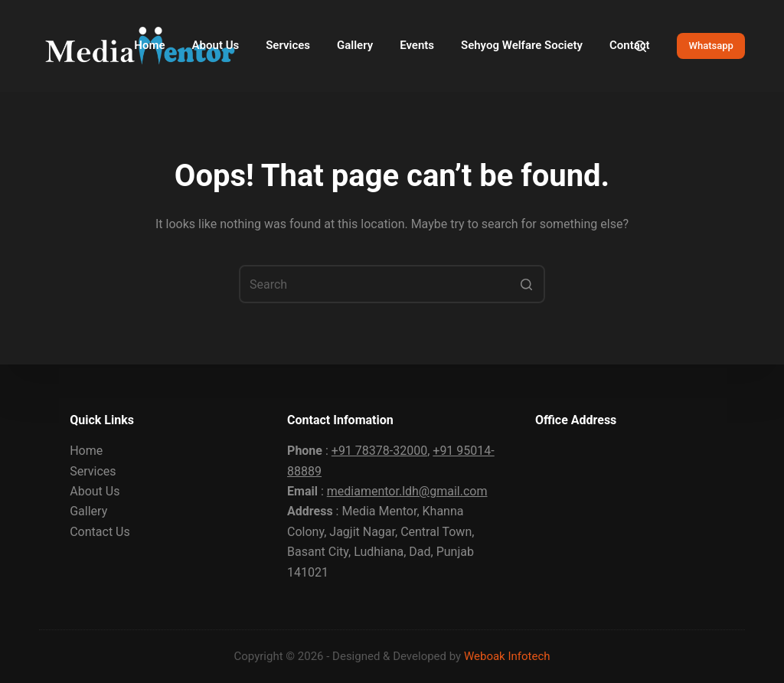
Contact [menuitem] (630, 45)
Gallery (88, 511)
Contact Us (100, 532)
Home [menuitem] (149, 45)
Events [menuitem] (417, 45)
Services (93, 471)
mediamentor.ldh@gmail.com (407, 491)
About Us (95, 491)
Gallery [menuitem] (355, 45)
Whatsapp (710, 46)
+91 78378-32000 (379, 451)
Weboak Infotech (507, 656)
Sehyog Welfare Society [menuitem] (522, 45)
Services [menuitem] (288, 45)
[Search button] (526, 284)
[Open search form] (640, 46)
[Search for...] (392, 284)
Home (86, 451)
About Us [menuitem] (216, 45)
